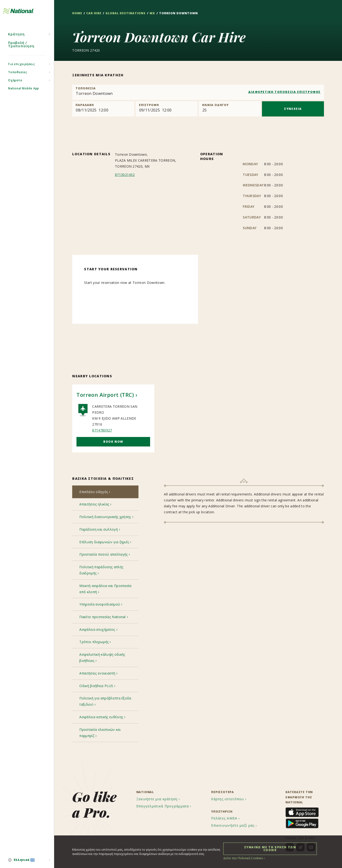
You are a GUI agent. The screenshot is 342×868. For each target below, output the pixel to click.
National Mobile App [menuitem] (24, 96)
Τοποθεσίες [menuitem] (18, 80)
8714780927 (102, 430)
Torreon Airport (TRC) (105, 395)
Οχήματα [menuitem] (15, 88)
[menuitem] (27, 860)
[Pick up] (103, 109)
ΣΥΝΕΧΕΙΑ (293, 109)
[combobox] (198, 92)
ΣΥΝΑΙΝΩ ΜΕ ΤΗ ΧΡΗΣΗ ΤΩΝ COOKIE (270, 848)
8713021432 (125, 175)
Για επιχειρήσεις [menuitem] (21, 71)
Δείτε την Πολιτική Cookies (242, 858)
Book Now (113, 442)
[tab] (105, 492)
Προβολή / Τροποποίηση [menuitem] (21, 52)
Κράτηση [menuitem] (16, 41)
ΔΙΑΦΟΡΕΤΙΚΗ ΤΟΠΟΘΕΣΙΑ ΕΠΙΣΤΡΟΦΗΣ (284, 92)
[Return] (167, 109)
